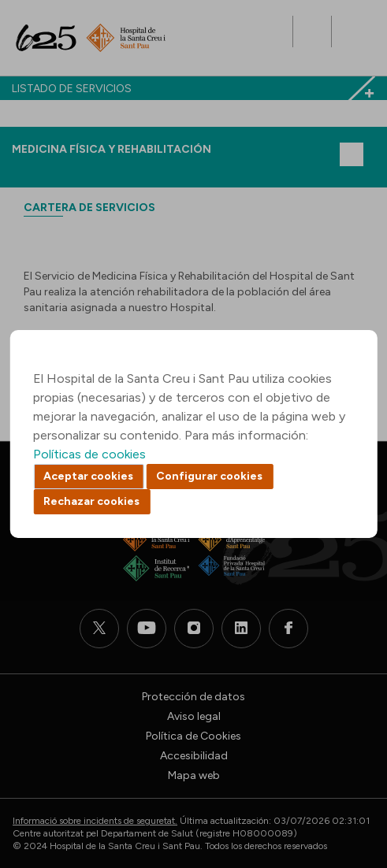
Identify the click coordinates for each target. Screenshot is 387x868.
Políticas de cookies (89, 454)
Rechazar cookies (91, 501)
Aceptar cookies (88, 476)
